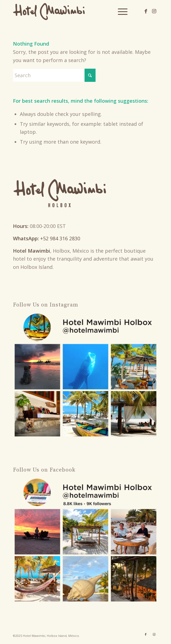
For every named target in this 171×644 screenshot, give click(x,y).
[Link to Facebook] (146, 11)
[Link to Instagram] (154, 11)
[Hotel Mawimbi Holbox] (71, 11)
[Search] (54, 75)
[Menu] (120, 11)
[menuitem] (120, 11)
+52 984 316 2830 (60, 238)
